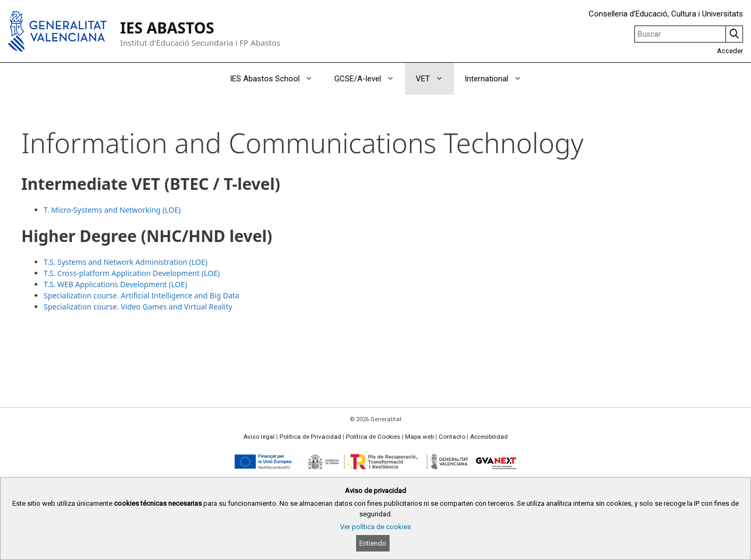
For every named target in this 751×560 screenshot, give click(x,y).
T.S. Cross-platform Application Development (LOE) (132, 273)
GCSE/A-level (370, 79)
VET (435, 79)
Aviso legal (259, 437)
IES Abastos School (277, 79)
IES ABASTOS (167, 28)
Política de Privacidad (310, 437)
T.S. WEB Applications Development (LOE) (115, 284)
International (498, 79)
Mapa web (419, 437)
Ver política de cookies (375, 527)
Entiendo (373, 543)
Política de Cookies (373, 437)
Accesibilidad (489, 437)
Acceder (730, 51)
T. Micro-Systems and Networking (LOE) (112, 210)
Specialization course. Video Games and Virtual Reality (138, 307)
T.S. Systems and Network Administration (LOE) (126, 262)
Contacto (452, 437)
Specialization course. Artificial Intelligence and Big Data (142, 295)
